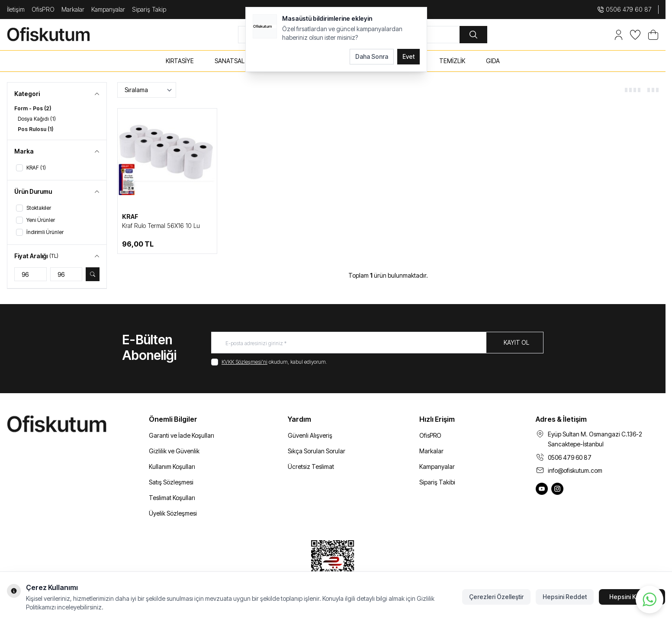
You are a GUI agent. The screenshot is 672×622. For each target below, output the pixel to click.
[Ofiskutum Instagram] (557, 489)
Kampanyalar (108, 9)
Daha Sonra (372, 56)
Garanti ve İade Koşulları (182, 435)
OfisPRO (43, 9)
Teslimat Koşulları (172, 498)
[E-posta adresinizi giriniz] (377, 343)
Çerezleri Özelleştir (496, 597)
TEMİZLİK (452, 61)
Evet (408, 56)
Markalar (73, 9)
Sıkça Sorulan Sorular (317, 451)
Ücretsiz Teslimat (311, 466)
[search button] (473, 35)
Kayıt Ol (516, 342)
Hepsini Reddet (565, 597)
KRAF (130, 216)
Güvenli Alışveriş (310, 435)
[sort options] (147, 90)
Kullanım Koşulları (172, 466)
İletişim (16, 9)
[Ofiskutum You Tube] (542, 489)
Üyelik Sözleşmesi (173, 513)
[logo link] (59, 35)
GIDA (493, 61)
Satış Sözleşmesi (171, 482)
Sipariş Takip (149, 9)
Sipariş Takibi (437, 482)
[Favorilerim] (635, 35)
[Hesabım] (619, 35)
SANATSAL (230, 61)
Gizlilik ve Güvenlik (174, 451)
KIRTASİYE (180, 61)
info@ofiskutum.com (575, 470)
